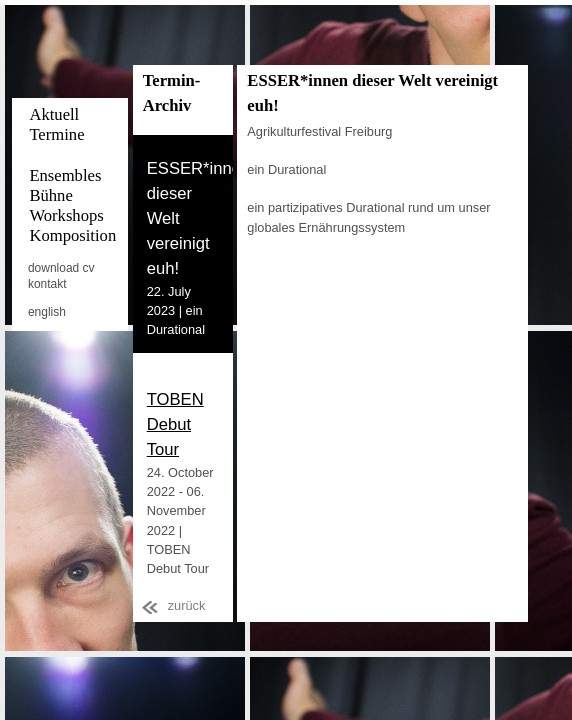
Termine (56, 134)
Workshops (66, 215)
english (47, 312)
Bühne (50, 195)
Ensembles (65, 175)
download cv (61, 268)
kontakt (47, 284)
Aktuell (54, 114)
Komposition (72, 235)
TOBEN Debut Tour (175, 424)
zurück (187, 605)
